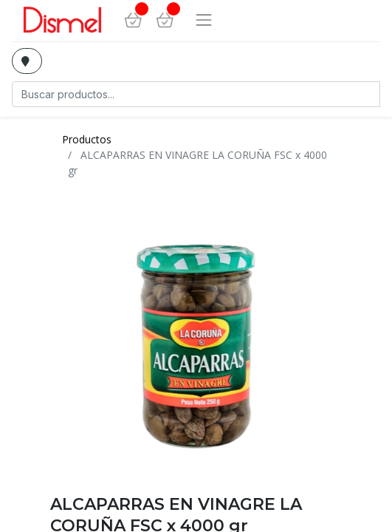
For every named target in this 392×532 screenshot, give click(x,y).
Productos (87, 139)
